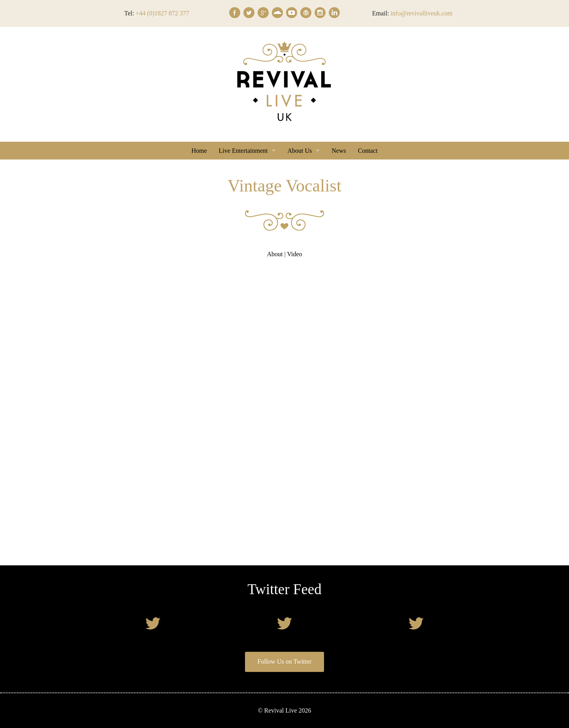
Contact (368, 151)
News (339, 151)
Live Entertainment (243, 151)
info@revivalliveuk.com (421, 13)
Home (199, 151)
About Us (300, 151)
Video (294, 254)
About (275, 254)
